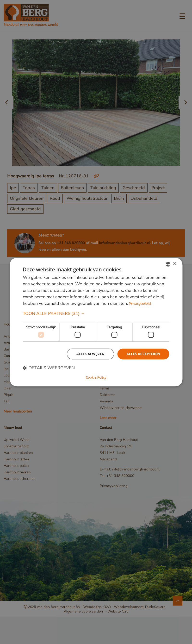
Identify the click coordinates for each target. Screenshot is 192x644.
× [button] (175, 264)
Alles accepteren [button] (143, 354)
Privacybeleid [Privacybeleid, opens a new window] (140, 303)
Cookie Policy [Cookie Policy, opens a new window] (96, 377)
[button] (96, 314)
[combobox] (168, 264)
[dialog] (96, 322)
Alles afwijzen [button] (91, 354)
